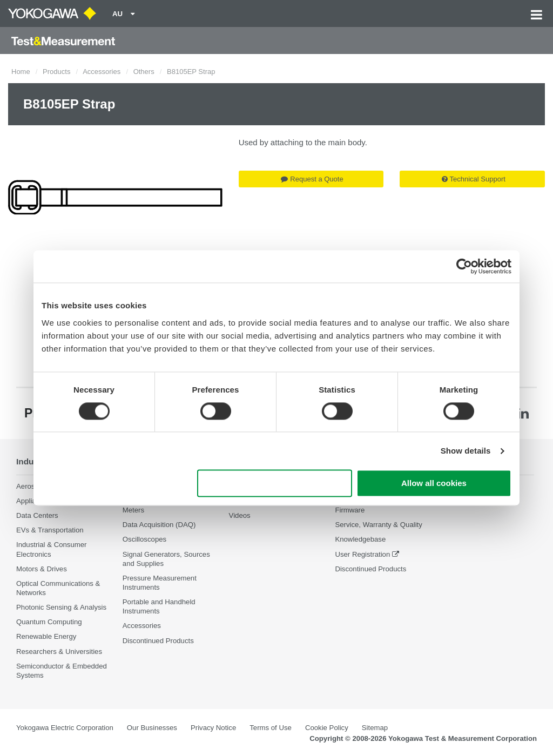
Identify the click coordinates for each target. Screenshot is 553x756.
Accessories (102, 72)
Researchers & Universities (59, 652)
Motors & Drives (42, 569)
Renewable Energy (46, 636)
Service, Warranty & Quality (378, 525)
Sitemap (375, 728)
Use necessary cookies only (275, 484)
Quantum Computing (49, 622)
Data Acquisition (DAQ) (159, 525)
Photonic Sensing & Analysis (61, 607)
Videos (240, 515)
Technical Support (474, 179)
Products (56, 72)
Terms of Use (271, 728)
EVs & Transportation (50, 530)
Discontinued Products (158, 641)
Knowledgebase (360, 539)
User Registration (362, 554)
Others (144, 72)
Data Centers (37, 515)
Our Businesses (152, 728)
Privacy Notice (213, 728)
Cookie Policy (327, 728)
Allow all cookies (434, 484)
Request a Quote (312, 179)
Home (21, 72)
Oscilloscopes (144, 539)
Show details (466, 451)
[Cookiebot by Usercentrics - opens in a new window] (464, 266)
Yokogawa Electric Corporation (65, 728)
